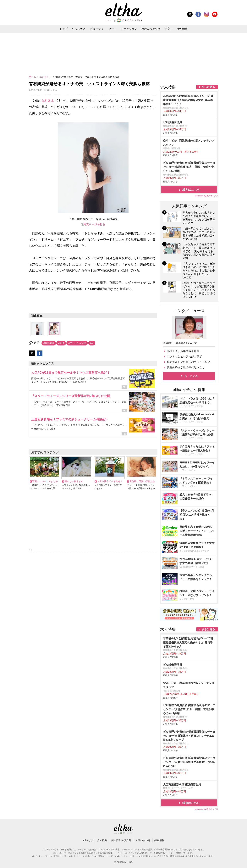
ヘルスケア (79, 29)
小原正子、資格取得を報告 (183, 351)
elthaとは (88, 840)
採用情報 (159, 840)
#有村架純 (49, 343)
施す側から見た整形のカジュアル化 (189, 362)
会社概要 (102, 840)
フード (113, 29)
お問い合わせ (143, 840)
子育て (168, 29)
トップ (63, 29)
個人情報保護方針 (121, 840)
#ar (92, 343)
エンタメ (44, 77)
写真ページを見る (94, 224)
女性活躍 (182, 29)
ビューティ (97, 29)
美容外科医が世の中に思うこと (186, 367)
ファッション (129, 29)
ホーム (33, 77)
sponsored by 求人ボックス (206, 196)
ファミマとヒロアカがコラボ (184, 356)
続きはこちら (191, 190)
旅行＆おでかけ (151, 29)
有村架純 (47, 101)
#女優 (61, 343)
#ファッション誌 (77, 343)
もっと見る (191, 376)
